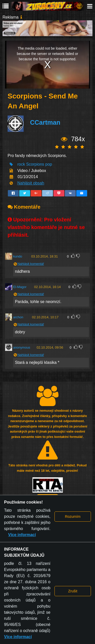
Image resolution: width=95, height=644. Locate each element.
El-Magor (20, 287)
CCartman (45, 123)
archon (18, 317)
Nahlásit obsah (31, 183)
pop (49, 164)
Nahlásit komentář (31, 264)
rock (21, 164)
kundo (18, 256)
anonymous (22, 347)
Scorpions (35, 164)
